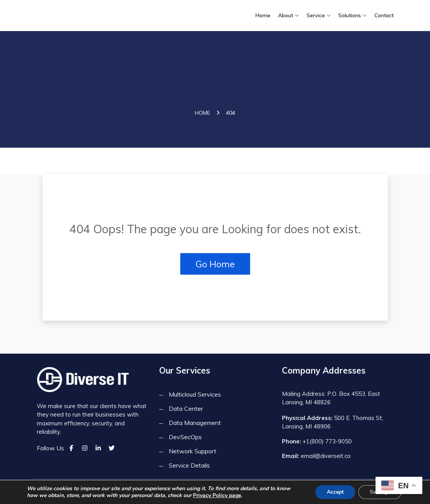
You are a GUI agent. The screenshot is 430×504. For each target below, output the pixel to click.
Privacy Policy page (217, 495)
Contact (384, 15)
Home (263, 15)
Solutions (350, 15)
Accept (335, 492)
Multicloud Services (195, 394)
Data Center (186, 408)
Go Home (215, 264)
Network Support (193, 451)
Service (316, 15)
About (286, 15)
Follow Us (50, 448)
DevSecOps (185, 437)
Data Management (195, 423)
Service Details (189, 465)
